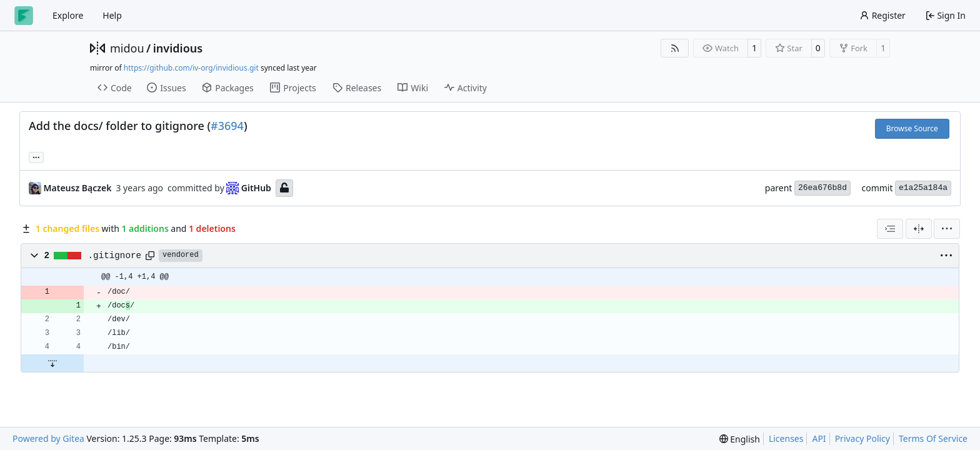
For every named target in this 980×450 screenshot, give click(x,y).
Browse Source (912, 128)
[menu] (947, 229)
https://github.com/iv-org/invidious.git (191, 68)
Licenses (786, 438)
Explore (68, 15)
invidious (178, 48)
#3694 (227, 126)
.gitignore (115, 256)
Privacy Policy (862, 438)
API (819, 438)
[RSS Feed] (675, 48)
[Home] (24, 16)
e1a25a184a (923, 188)
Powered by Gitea (48, 438)
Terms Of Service (933, 438)
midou (127, 48)
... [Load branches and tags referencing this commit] (36, 156)
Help (112, 15)
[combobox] (890, 229)
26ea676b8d (822, 188)
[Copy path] (150, 256)
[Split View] (919, 229)
